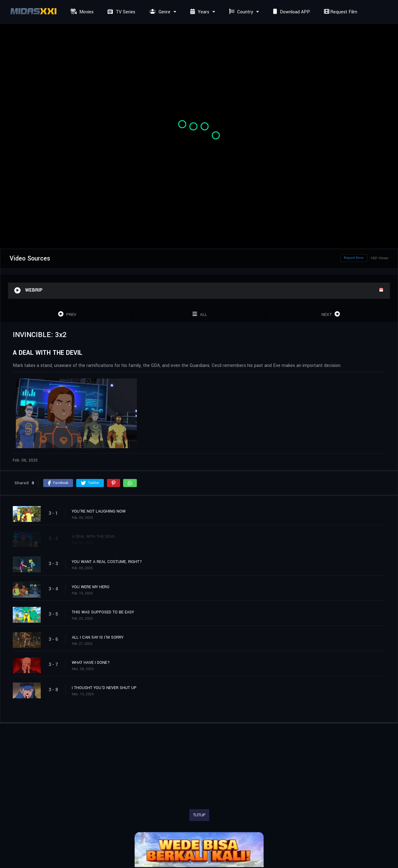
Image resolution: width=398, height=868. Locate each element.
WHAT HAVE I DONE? (91, 663)
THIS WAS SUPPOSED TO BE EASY (103, 612)
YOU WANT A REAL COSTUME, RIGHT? (107, 562)
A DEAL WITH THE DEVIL (94, 537)
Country (240, 12)
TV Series (121, 12)
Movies (81, 12)
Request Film (340, 12)
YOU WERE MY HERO (91, 587)
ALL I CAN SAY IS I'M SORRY (98, 637)
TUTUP (199, 815)
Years (199, 12)
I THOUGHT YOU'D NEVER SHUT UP (104, 688)
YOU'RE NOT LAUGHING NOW (99, 511)
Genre (159, 12)
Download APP (291, 12)
